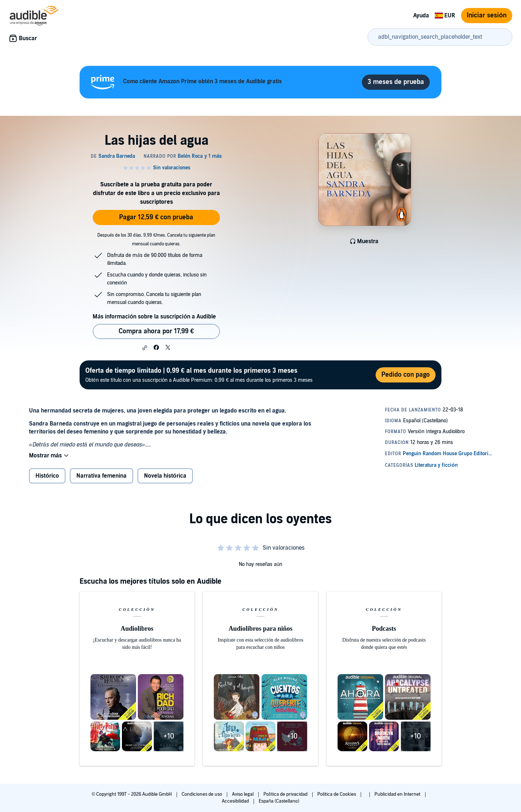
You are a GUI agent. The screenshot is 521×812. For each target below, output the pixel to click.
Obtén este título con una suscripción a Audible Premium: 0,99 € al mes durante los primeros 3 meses (199, 375)
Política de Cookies (337, 794)
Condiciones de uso (202, 794)
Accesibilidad (236, 801)
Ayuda (421, 16)
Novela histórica (165, 476)
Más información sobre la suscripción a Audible (154, 317)
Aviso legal (243, 794)
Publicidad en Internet (398, 794)
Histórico (47, 476)
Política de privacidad (286, 794)
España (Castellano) (279, 801)
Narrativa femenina (101, 476)
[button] (145, 348)
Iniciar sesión (487, 15)
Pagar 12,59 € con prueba (156, 217)
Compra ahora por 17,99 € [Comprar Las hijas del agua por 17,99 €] (156, 331)
